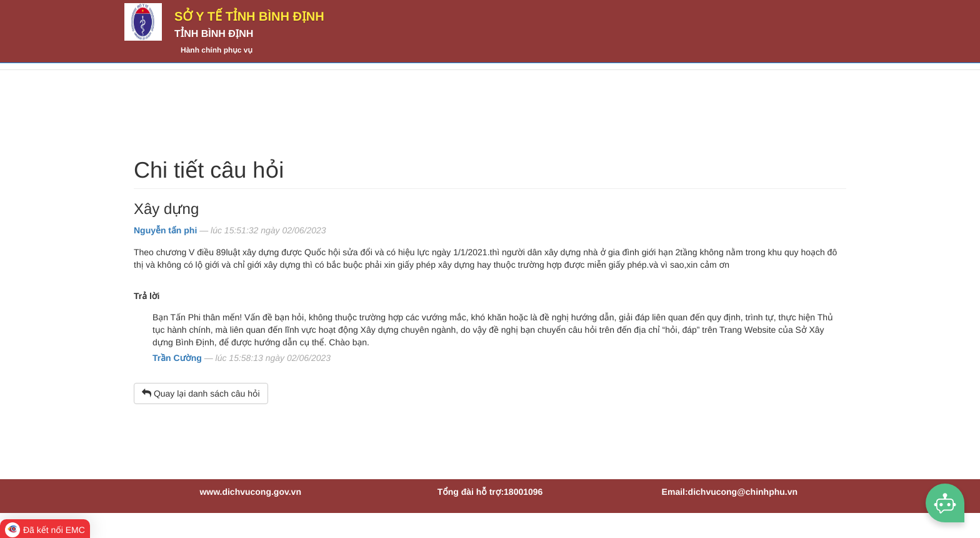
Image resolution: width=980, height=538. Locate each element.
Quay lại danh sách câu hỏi (201, 393)
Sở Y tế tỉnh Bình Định (249, 17)
